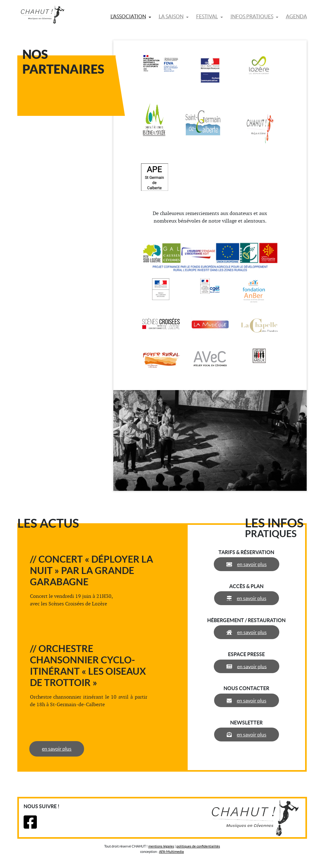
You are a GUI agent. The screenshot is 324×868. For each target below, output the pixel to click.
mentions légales (161, 846)
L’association (128, 16)
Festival (207, 16)
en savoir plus (57, 749)
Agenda (296, 16)
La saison (171, 16)
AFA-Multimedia (171, 852)
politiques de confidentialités (198, 846)
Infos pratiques (252, 16)
